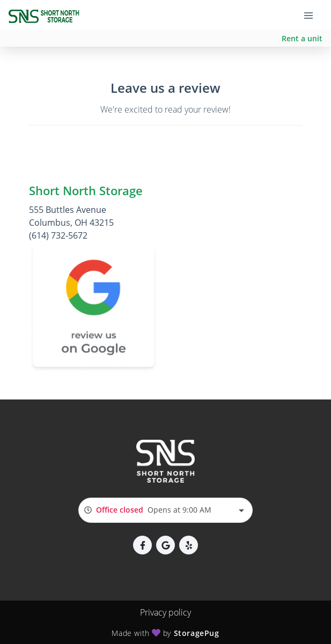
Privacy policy (165, 612)
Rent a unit (302, 38)
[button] (142, 545)
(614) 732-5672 (58, 235)
